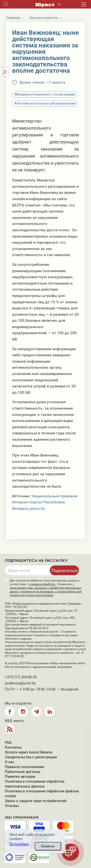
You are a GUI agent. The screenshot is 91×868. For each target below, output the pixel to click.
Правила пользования (24, 767)
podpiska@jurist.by (20, 683)
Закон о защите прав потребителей (36, 801)
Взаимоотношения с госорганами (46, 94)
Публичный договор (22, 772)
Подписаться (64, 570)
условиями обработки (42, 584)
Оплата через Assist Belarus (29, 752)
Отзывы (12, 806)
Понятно (48, 846)
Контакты (13, 747)
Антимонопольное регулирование (46, 103)
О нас (10, 762)
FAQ (8, 743)
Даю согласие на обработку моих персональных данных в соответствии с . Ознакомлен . (46, 588)
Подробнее (19, 844)
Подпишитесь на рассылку (36, 561)
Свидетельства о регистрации (31, 757)
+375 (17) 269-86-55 (21, 677)
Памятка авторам (20, 777)
